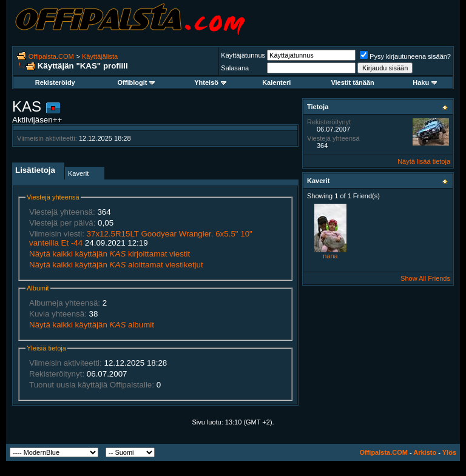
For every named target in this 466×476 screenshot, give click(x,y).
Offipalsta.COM (51, 56)
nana (330, 256)
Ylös (449, 452)
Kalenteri (276, 82)
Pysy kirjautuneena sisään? (405, 56)
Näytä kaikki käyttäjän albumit (92, 325)
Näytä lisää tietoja (424, 161)
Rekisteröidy (55, 82)
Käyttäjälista (100, 56)
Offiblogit (137, 82)
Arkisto (425, 452)
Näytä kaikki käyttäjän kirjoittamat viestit (110, 254)
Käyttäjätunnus (243, 55)
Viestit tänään (352, 82)
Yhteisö (210, 82)
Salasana (235, 68)
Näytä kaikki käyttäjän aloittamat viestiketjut (116, 265)
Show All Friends (425, 278)
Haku (425, 82)
